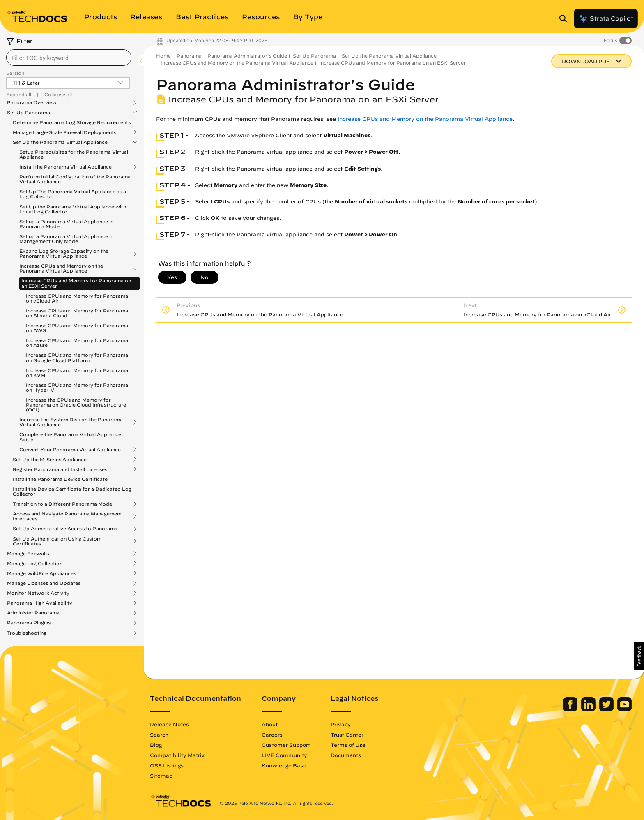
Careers (272, 735)
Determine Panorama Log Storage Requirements (72, 122)
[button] (639, 656)
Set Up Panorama (29, 113)
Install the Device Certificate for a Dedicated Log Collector (72, 491)
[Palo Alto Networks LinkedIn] (589, 709)
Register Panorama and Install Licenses (60, 469)
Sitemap (161, 776)
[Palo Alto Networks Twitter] (607, 709)
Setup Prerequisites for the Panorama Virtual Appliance (74, 154)
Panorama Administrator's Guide (247, 56)
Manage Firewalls (28, 554)
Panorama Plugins (29, 623)
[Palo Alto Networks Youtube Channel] (624, 709)
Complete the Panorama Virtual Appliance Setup (70, 437)
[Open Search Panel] (566, 18)
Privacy (341, 724)
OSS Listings (167, 765)
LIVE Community (284, 755)
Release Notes (169, 724)
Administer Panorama (33, 613)
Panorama (189, 56)
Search (159, 735)
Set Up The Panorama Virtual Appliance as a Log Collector (73, 194)
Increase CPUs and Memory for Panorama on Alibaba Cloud (77, 313)
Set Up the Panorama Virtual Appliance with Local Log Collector (73, 209)
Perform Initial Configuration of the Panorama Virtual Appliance (75, 179)
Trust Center (347, 735)
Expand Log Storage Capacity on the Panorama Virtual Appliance (64, 254)
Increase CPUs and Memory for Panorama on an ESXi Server (76, 283)
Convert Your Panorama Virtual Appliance (70, 450)
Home (163, 56)
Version (15, 73)
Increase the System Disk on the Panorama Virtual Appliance (71, 422)
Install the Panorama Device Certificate (60, 479)
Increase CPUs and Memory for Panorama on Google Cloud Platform (77, 357)
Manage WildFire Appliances (41, 573)
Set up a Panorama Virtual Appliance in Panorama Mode (66, 224)
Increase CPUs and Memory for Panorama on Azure (77, 343)
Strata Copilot (606, 18)
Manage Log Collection (35, 564)
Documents (346, 755)
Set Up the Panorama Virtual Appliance (60, 142)
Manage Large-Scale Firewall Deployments (64, 132)
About (270, 724)
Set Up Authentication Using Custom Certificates (57, 541)
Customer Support (286, 745)
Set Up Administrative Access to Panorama (65, 529)
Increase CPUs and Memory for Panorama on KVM (77, 373)
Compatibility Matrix (177, 755)
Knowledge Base (284, 765)
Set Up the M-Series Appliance (50, 460)
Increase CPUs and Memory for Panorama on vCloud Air (77, 298)
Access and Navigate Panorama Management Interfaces (67, 516)
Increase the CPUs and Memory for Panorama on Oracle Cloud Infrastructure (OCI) (76, 405)
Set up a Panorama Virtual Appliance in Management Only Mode (66, 239)
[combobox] (69, 58)
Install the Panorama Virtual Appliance (66, 167)
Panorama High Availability (40, 603)
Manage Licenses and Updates (44, 583)
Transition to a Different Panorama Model (63, 504)
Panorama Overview (32, 102)
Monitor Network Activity (38, 593)
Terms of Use (348, 745)
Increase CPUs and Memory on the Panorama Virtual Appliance (61, 268)
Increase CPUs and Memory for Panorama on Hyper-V (77, 387)
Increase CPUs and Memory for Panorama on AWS (77, 328)
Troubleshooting (27, 633)
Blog (156, 745)
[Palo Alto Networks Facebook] (571, 709)
